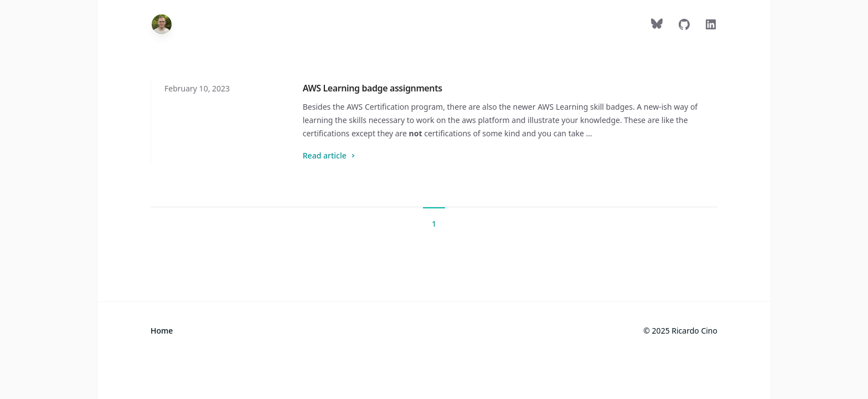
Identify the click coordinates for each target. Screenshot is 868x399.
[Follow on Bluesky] (658, 27)
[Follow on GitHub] (684, 27)
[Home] (162, 24)
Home (162, 331)
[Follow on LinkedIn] (711, 27)
